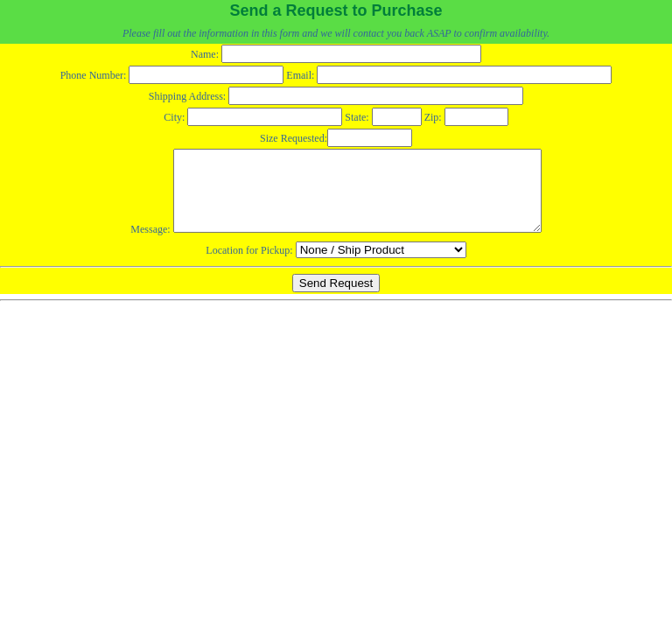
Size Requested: (336, 138)
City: (253, 117)
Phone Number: (172, 75)
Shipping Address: (336, 96)
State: (383, 117)
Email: (449, 75)
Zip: (466, 117)
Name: (336, 54)
